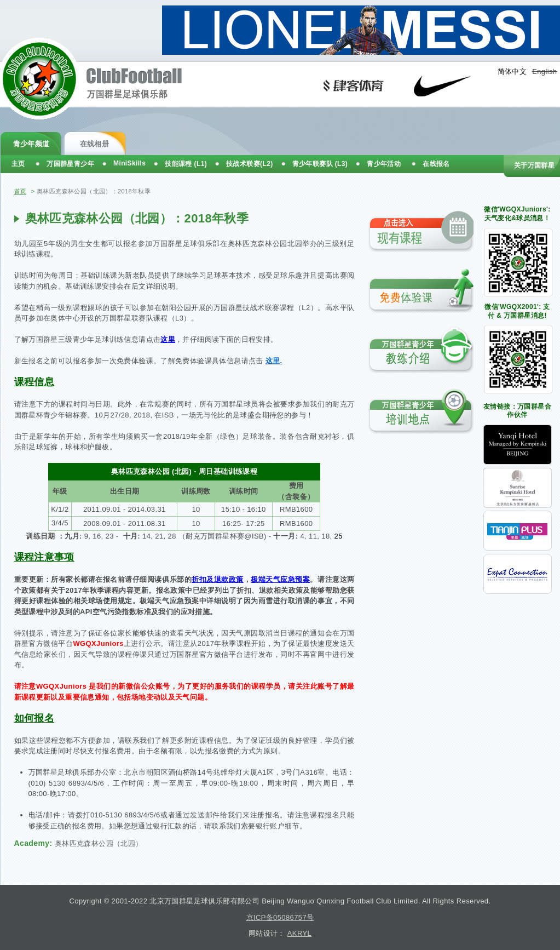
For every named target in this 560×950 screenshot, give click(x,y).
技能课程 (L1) (186, 164)
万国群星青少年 (70, 164)
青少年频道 (31, 144)
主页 (18, 164)
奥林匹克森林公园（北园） (99, 843)
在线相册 (95, 144)
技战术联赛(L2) (250, 164)
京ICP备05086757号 (280, 917)
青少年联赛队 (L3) (320, 164)
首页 (21, 191)
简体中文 (512, 71)
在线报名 (436, 164)
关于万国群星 (534, 165)
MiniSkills (129, 163)
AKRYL (299, 933)
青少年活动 (384, 164)
